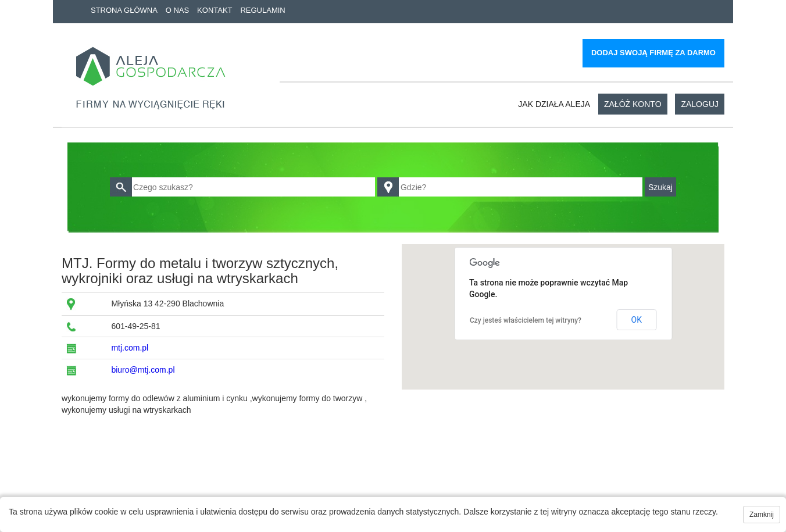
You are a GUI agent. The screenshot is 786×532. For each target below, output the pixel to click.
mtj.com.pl (130, 348)
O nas (177, 10)
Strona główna (124, 10)
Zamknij (762, 515)
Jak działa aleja (554, 104)
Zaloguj (700, 104)
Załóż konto (633, 104)
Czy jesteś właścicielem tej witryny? (526, 320)
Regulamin (262, 10)
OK (637, 320)
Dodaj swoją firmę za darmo (653, 53)
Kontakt (215, 10)
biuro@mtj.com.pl (143, 370)
